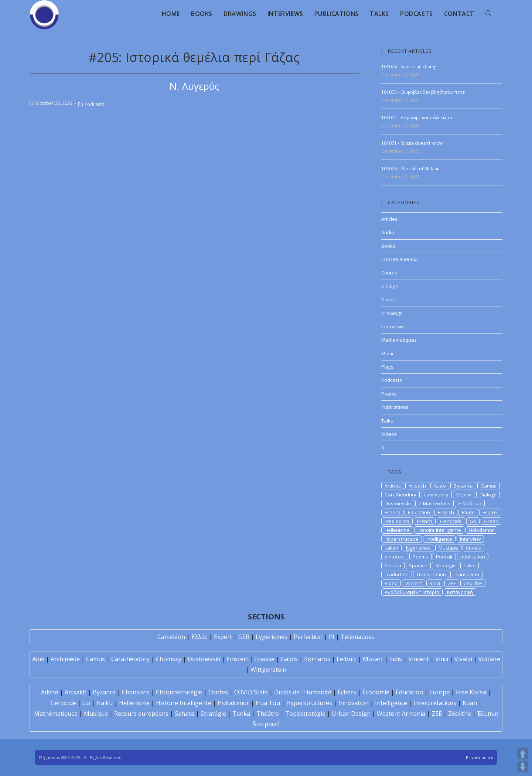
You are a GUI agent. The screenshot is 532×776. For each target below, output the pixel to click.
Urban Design (351, 714)
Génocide (63, 703)
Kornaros (317, 659)
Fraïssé (265, 659)
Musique (448, 548)
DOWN (523, 767)
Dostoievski (398, 503)
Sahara (393, 565)
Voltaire (489, 659)
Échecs (347, 692)
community (436, 495)
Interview (470, 539)
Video (391, 583)
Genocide (451, 521)
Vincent (414, 583)
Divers (388, 300)
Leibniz (347, 659)
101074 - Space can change (410, 67)
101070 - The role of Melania (411, 169)
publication (473, 557)
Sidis (396, 659)
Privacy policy (480, 757)
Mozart (373, 659)
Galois (289, 659)
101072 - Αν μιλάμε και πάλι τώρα (417, 118)
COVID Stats (251, 692)
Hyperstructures (309, 703)
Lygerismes (272, 637)
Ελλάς (199, 637)
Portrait (444, 557)
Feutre (490, 512)
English (446, 512)
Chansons (136, 692)
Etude (468, 512)
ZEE (452, 583)
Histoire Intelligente (439, 530)
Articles (389, 219)
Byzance (463, 486)
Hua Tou (268, 703)
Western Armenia (401, 714)
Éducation (409, 692)
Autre (440, 486)
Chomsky (169, 659)
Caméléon (171, 637)
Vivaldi (463, 659)
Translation (466, 574)
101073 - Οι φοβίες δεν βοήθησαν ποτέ (423, 92)
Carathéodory (130, 659)
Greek (491, 521)
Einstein (238, 659)
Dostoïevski (204, 659)
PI (332, 637)
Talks (387, 421)
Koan (470, 703)
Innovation (354, 703)
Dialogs (390, 286)
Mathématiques (56, 714)
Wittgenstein (268, 670)
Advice (50, 692)
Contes (389, 273)
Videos (389, 434)
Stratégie (213, 714)
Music (388, 353)
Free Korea (397, 521)
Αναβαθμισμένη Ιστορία (412, 592)
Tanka (241, 714)
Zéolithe (460, 714)
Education (419, 512)
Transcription (431, 574)
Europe (439, 692)
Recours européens (141, 714)
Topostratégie (305, 714)
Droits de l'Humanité (303, 692)
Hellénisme (134, 703)
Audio (388, 232)
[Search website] (488, 14)
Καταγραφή (460, 592)
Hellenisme (397, 530)
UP (523, 754)
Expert (223, 637)
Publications (395, 407)
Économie (376, 692)
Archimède (65, 659)
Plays (387, 367)
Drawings (392, 313)
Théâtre (268, 714)
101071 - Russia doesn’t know (412, 143)
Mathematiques (399, 340)
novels (473, 548)
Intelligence (439, 539)
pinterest (395, 557)
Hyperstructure (402, 539)
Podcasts (94, 104)
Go (473, 521)
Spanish (418, 565)
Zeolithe (473, 583)
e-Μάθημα (470, 503)
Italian (391, 548)
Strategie (446, 565)
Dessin (464, 495)
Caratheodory (400, 495)
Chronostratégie (179, 692)
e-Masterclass (434, 503)
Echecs (392, 512)
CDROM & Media (400, 259)
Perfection (308, 637)
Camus (489, 486)
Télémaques (358, 637)
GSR (244, 637)
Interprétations (435, 703)
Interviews (393, 327)
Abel (38, 659)
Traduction (397, 574)
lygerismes (418, 548)
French (425, 521)
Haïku (105, 703)
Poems (389, 394)
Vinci (435, 583)
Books (388, 246)
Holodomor (481, 530)
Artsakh (417, 486)
